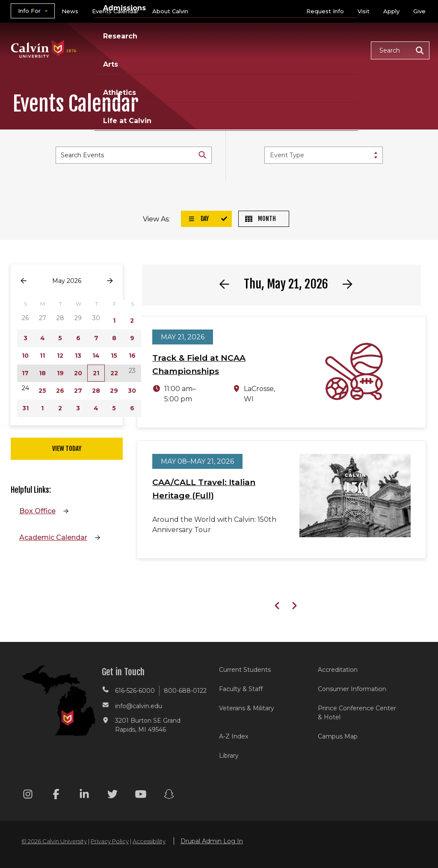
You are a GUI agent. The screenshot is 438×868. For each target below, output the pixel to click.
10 (25, 356)
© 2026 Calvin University (54, 841)
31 (25, 408)
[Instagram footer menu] (28, 796)
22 (114, 373)
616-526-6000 (135, 691)
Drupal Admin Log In (212, 841)
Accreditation (338, 670)
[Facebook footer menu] (56, 796)
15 (114, 356)
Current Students (245, 670)
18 (42, 373)
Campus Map (338, 736)
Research (120, 36)
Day (198, 219)
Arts (111, 64)
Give (419, 11)
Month (260, 219)
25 (42, 391)
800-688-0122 (185, 691)
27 (78, 391)
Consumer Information (352, 689)
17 (25, 373)
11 (42, 356)
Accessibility (149, 841)
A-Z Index (234, 736)
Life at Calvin (127, 121)
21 (96, 373)
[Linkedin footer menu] (84, 796)
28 (96, 391)
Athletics (120, 93)
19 (60, 373)
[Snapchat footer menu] (169, 796)
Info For (29, 11)
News (70, 11)
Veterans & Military (247, 708)
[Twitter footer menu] (112, 796)
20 (78, 373)
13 (78, 356)
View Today (67, 449)
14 (96, 356)
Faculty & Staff (241, 689)
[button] (400, 50)
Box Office (37, 511)
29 (114, 391)
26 (60, 391)
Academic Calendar (53, 537)
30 (132, 391)
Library (229, 756)
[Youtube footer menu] (141, 796)
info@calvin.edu (139, 706)
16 (132, 356)
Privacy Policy (110, 841)
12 (60, 356)
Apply (391, 11)
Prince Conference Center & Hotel (357, 713)
